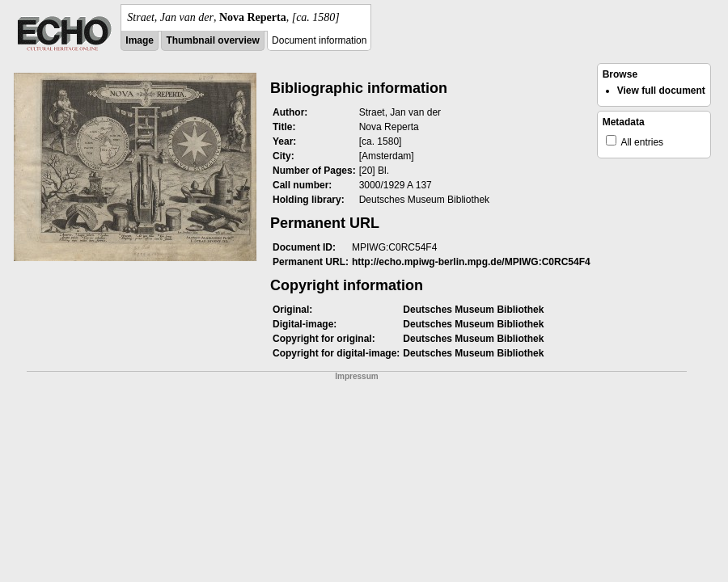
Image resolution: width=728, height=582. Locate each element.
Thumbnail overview (212, 40)
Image (140, 40)
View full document (661, 91)
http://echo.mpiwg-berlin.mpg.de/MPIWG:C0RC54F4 (471, 262)
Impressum (356, 376)
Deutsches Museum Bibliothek (473, 310)
